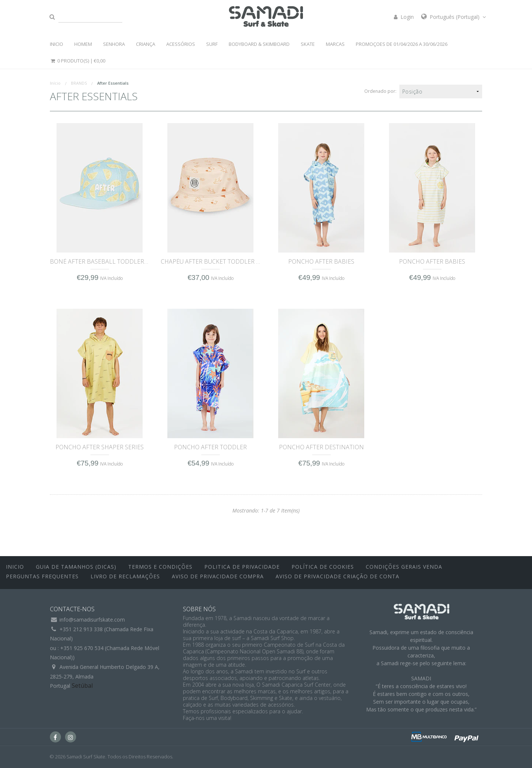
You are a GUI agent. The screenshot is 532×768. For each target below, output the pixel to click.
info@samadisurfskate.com (92, 620)
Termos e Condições (160, 567)
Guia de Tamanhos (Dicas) (76, 567)
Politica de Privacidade (242, 567)
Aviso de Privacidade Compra (218, 576)
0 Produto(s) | (78, 61)
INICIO (57, 44)
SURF (212, 44)
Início (55, 83)
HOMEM (83, 44)
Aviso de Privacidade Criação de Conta (337, 576)
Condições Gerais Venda (404, 567)
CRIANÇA (146, 44)
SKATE (308, 44)
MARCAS (335, 44)
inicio (15, 567)
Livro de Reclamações (125, 576)
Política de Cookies (323, 567)
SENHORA (114, 44)
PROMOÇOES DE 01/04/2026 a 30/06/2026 (402, 44)
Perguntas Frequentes (42, 576)
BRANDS (79, 83)
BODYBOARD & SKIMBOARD (259, 44)
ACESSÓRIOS (181, 44)
